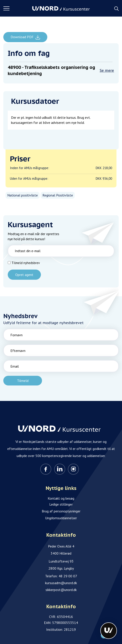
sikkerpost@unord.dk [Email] (61, 590)
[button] (18, 8)
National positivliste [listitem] (23, 195)
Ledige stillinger (61, 504)
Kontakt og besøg (61, 498)
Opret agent (24, 275)
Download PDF (23, 37)
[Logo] (61, 8)
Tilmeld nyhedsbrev (26, 263)
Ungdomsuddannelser (61, 518)
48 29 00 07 (68, 576)
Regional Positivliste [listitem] (58, 195)
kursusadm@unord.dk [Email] (61, 583)
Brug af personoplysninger (61, 511)
